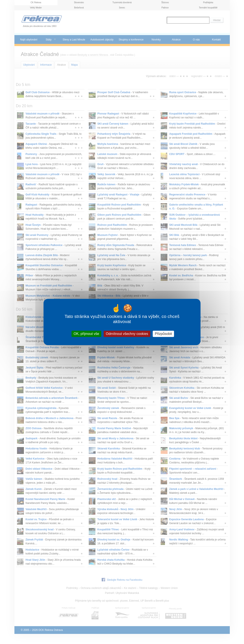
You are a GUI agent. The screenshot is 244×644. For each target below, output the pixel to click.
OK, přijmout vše (86, 334)
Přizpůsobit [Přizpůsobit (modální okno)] (163, 334)
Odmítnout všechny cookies (127, 334)
